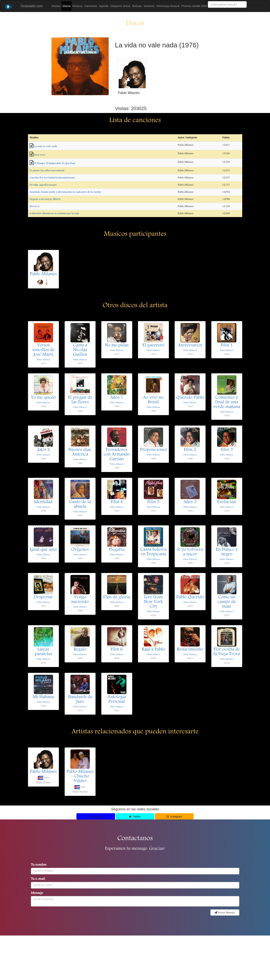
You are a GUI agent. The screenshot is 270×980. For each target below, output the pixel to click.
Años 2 (43, 450)
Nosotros (149, 6)
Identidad (43, 502)
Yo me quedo (43, 398)
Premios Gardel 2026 (194, 6)
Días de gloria (117, 597)
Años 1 (117, 398)
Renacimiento (190, 650)
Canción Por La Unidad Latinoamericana (52, 178)
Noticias (137, 6)
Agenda (104, 6)
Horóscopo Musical (168, 6)
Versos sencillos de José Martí (43, 350)
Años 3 (190, 502)
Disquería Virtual (120, 6)
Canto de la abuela (80, 505)
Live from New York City (153, 602)
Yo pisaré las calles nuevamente (47, 171)
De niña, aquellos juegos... (44, 185)
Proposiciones (153, 450)
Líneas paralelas (43, 652)
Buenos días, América (80, 452)
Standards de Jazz (80, 700)
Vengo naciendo (80, 600)
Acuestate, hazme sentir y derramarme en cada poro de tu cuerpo (65, 192)
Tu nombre (39, 865)
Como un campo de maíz (227, 602)
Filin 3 (227, 450)
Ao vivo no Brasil (153, 400)
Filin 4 (117, 502)
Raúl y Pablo (153, 650)
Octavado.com (32, 6)
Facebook (96, 817)
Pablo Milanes (43, 360)
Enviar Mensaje (225, 913)
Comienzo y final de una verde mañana (227, 402)
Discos (67, 6)
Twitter (135, 817)
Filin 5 (153, 502)
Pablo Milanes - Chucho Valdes (80, 776)
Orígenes (80, 550)
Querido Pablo (190, 398)
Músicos (77, 6)
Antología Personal (117, 700)
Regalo (80, 650)
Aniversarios (190, 345)
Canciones (91, 6)
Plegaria (117, 550)
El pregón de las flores (80, 400)
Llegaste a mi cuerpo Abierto (45, 199)
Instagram (174, 817)
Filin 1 (227, 345)
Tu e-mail (38, 879)
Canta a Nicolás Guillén (80, 350)
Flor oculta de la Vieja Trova (227, 652)
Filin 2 (190, 450)
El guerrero (153, 345)
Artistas (56, 6)
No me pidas (117, 345)
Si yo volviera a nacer (190, 552)
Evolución (227, 502)
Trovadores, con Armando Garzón (117, 455)
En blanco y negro (227, 552)
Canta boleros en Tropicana (153, 552)
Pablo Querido (190, 597)
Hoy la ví (35, 206)
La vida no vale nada (46, 146)
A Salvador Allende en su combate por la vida (54, 214)
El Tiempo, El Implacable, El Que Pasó (55, 163)
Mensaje (37, 893)
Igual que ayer (43, 550)
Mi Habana (43, 697)
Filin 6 (117, 650)
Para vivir (40, 155)
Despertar (43, 597)
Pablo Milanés (43, 274)
